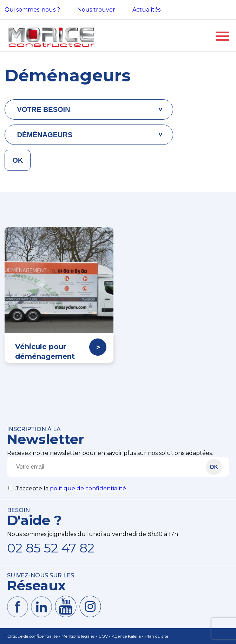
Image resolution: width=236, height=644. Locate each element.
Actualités (146, 10)
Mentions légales (78, 636)
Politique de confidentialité (31, 636)
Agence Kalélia (126, 636)
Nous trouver (96, 10)
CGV (103, 636)
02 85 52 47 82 (51, 548)
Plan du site (156, 636)
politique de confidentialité (88, 488)
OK (18, 160)
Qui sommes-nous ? (32, 10)
